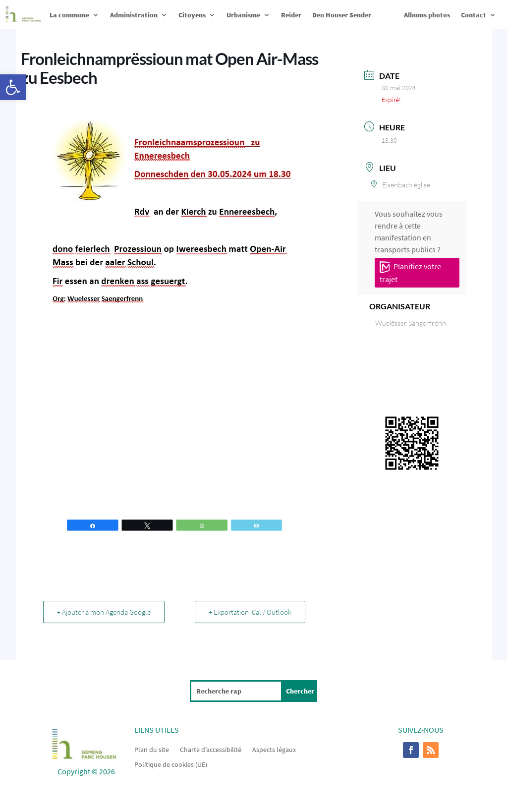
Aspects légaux (274, 749)
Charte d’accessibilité (211, 749)
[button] (13, 87)
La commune (69, 15)
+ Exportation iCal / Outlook (250, 612)
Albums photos (427, 15)
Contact (474, 15)
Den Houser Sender (342, 15)
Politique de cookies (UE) (171, 764)
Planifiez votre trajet (410, 273)
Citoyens (192, 15)
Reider (291, 15)
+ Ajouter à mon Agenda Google (104, 612)
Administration (134, 15)
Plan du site (152, 749)
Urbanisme (243, 15)
